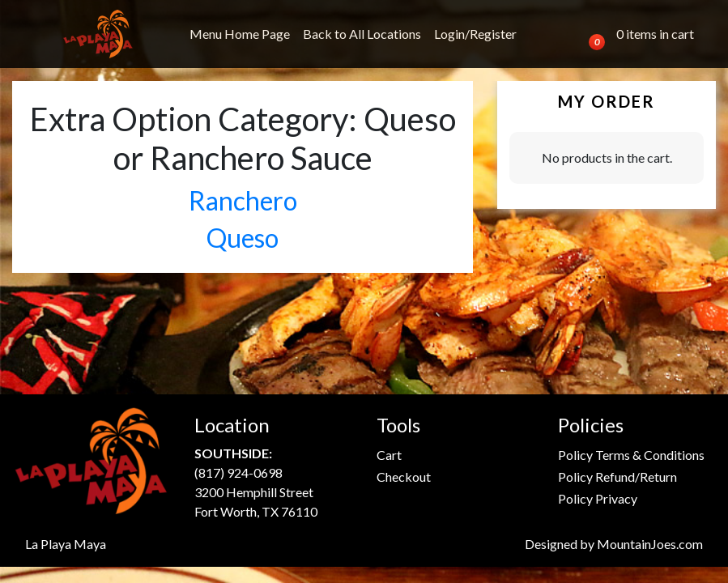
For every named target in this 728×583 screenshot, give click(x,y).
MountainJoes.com (650, 544)
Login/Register (475, 34)
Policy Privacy (598, 498)
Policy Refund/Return (617, 477)
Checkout (404, 477)
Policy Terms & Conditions (631, 455)
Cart (389, 455)
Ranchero (243, 200)
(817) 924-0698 (238, 472)
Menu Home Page (240, 34)
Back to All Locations (362, 34)
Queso (243, 238)
